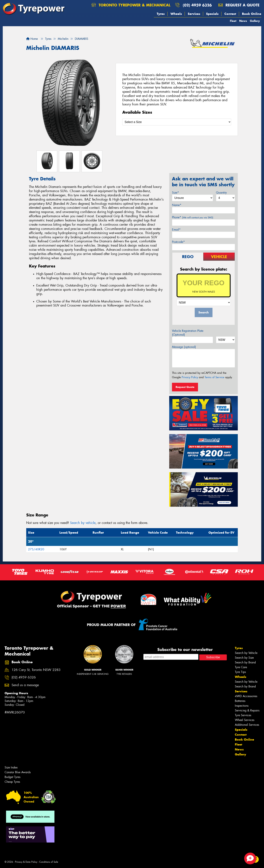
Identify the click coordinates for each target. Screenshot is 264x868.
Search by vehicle (83, 523)
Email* (176, 230)
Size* (175, 193)
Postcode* (178, 242)
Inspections (242, 706)
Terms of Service (214, 377)
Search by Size (244, 658)
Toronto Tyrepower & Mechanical (131, 5)
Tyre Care (241, 667)
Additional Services (247, 725)
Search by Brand (245, 662)
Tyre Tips (240, 672)
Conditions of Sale (49, 862)
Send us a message (25, 685)
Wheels (176, 14)
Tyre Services (243, 715)
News (243, 21)
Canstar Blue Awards (18, 772)
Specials (212, 14)
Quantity (221, 193)
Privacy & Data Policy (26, 862)
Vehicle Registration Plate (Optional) (188, 333)
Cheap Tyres (12, 782)
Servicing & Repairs (247, 710)
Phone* (193, 217)
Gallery (255, 21)
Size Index (11, 767)
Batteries (240, 701)
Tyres (161, 14)
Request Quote (185, 387)
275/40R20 (36, 549)
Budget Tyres (12, 777)
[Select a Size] (177, 122)
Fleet (233, 21)
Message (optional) (184, 347)
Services (194, 14)
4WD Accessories (246, 696)
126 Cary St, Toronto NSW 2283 (36, 670)
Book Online (252, 14)
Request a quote (239, 5)
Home (32, 39)
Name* (177, 205)
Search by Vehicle (246, 653)
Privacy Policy (190, 377)
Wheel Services (245, 720)
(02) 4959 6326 (197, 5)
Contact (230, 14)
